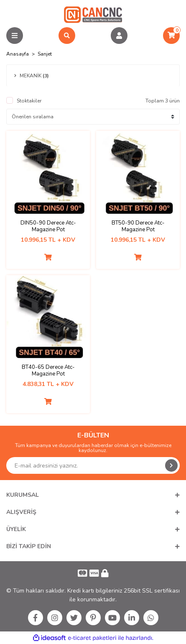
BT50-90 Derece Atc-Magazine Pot (138, 226)
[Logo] (93, 14)
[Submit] (171, 465)
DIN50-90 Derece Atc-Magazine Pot (48, 226)
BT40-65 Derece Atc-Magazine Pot (48, 371)
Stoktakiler (29, 101)
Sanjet (45, 54)
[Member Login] (119, 36)
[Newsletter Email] (93, 465)
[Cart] (171, 36)
